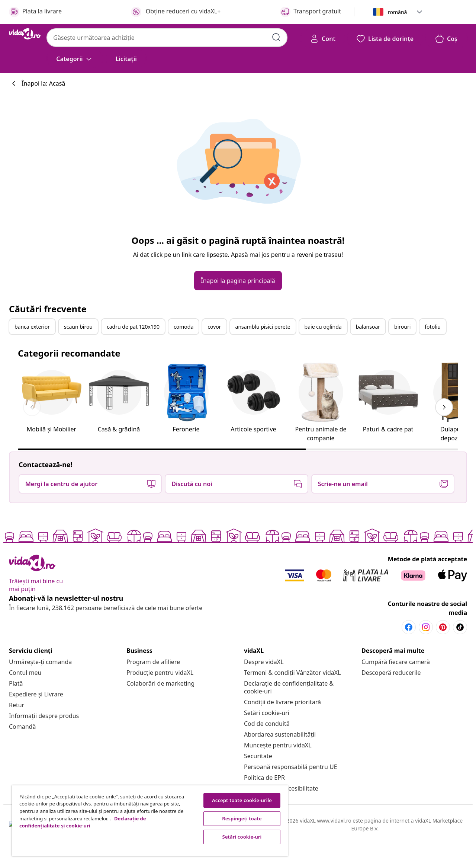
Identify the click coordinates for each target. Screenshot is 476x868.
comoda (184, 327)
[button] (419, 12)
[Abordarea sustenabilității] (280, 734)
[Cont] (323, 39)
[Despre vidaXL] (264, 662)
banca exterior (32, 327)
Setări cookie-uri (267, 713)
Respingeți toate (242, 818)
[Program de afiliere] (153, 662)
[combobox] (167, 38)
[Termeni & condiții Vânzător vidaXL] (292, 673)
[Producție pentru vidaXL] (160, 673)
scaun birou (78, 327)
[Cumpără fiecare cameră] (396, 662)
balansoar (368, 327)
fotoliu (433, 327)
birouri (402, 327)
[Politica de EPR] (264, 778)
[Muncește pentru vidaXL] (278, 745)
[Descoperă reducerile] (391, 673)
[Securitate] (258, 756)
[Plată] (16, 683)
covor (214, 327)
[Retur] (17, 705)
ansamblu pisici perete (263, 327)
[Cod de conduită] (267, 724)
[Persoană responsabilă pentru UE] (291, 767)
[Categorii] (75, 59)
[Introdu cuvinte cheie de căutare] (276, 37)
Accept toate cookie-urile (242, 800)
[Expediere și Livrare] (36, 694)
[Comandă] (22, 727)
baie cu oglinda (323, 327)
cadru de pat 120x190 (133, 327)
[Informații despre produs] (44, 716)
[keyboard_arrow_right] (444, 407)
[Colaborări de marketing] (160, 683)
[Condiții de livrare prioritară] (282, 702)
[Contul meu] (25, 673)
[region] (150, 821)
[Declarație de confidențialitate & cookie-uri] (289, 687)
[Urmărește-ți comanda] (40, 662)
